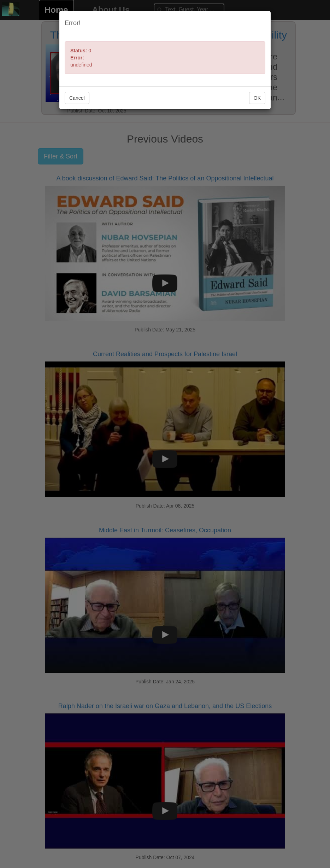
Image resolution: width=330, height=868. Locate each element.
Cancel (77, 98)
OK (257, 98)
